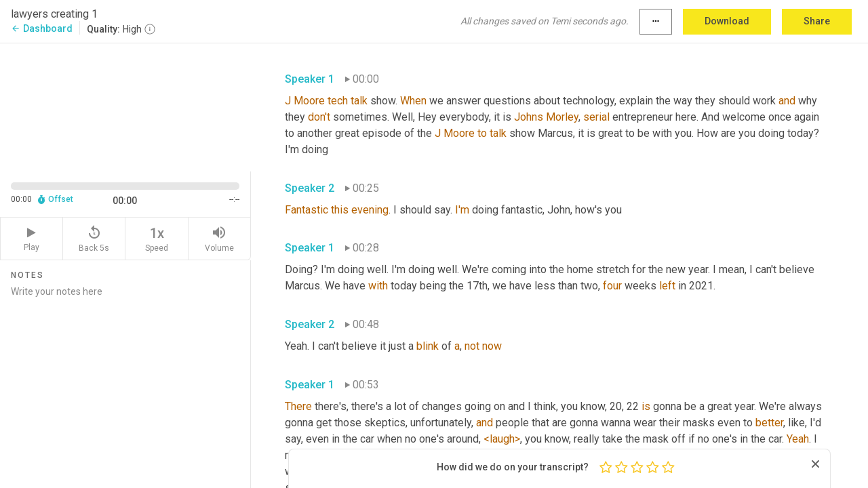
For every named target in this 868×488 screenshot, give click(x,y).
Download (727, 21)
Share (817, 21)
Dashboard (42, 28)
